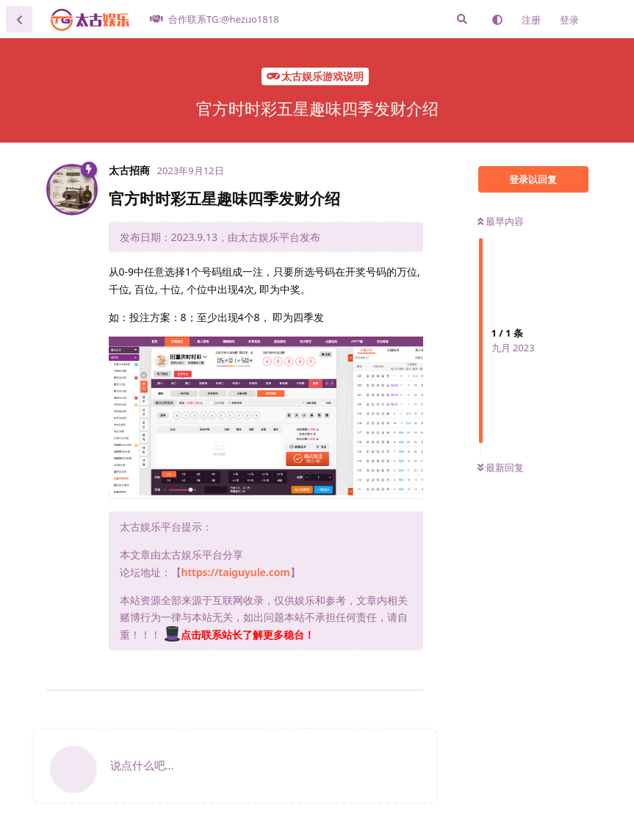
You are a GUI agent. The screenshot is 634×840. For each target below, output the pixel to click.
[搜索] (462, 19)
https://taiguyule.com (236, 572)
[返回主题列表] (19, 19)
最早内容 (501, 221)
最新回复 (501, 467)
